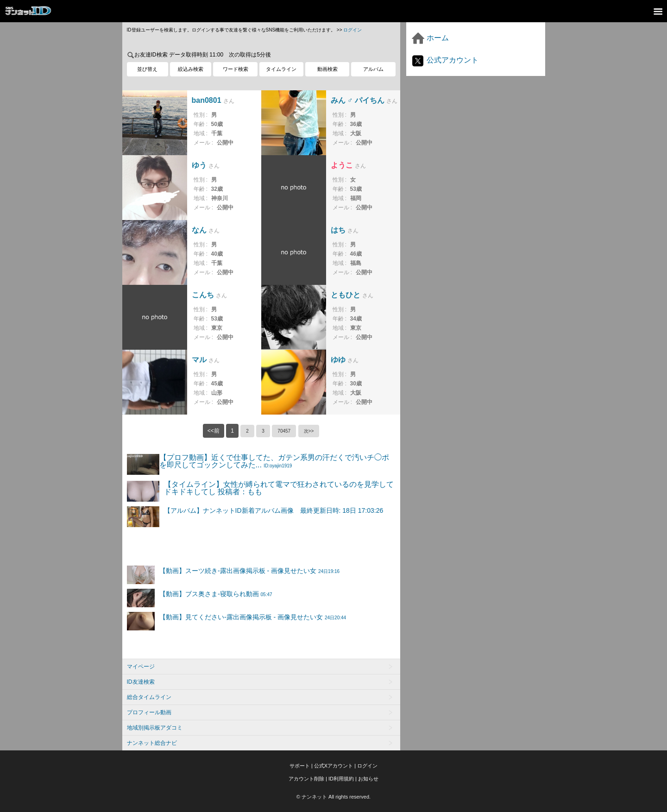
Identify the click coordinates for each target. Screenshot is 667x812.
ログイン (352, 30)
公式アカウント (445, 60)
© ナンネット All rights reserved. (333, 797)
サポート (300, 766)
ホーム (430, 38)
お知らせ (368, 779)
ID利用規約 (341, 779)
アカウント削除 (306, 779)
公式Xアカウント (333, 766)
